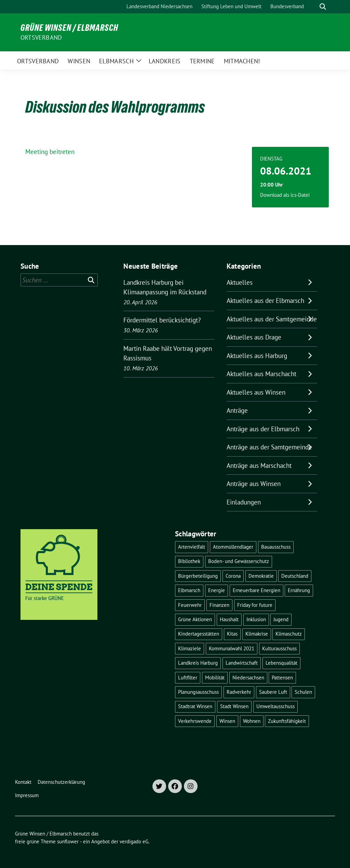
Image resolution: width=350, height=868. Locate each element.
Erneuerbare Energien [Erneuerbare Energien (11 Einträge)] (257, 590)
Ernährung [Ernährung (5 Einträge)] (299, 590)
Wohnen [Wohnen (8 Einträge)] (252, 721)
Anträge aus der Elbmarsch (263, 429)
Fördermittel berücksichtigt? (162, 320)
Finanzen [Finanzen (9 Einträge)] (219, 605)
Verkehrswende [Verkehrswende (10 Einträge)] (195, 721)
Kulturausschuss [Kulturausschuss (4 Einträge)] (279, 648)
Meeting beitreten (50, 152)
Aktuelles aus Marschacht (261, 374)
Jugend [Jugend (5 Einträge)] (281, 619)
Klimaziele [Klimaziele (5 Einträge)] (190, 648)
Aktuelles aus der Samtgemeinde (272, 319)
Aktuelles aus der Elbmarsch (265, 301)
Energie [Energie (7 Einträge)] (217, 590)
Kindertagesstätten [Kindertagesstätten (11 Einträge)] (199, 634)
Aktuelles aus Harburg (257, 356)
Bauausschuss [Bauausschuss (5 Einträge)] (276, 547)
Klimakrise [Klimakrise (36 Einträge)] (257, 634)
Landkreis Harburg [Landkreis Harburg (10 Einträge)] (198, 663)
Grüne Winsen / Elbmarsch (69, 28)
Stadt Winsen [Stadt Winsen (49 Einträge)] (234, 706)
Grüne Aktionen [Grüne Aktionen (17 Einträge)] (195, 619)
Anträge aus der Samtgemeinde (269, 447)
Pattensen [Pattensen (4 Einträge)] (282, 678)
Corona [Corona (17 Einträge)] (233, 576)
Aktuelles (240, 282)
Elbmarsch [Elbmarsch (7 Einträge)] (189, 590)
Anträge (237, 410)
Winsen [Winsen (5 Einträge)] (227, 721)
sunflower (68, 841)
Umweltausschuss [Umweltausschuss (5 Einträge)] (275, 706)
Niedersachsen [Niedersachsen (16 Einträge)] (248, 678)
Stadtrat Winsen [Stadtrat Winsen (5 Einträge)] (195, 706)
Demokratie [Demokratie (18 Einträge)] (261, 576)
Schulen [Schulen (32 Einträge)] (303, 692)
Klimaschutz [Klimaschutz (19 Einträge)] (289, 634)
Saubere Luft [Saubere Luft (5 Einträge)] (273, 692)
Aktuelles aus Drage (254, 337)
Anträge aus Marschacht (259, 465)
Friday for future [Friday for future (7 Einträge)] (255, 605)
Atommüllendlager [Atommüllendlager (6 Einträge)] (233, 547)
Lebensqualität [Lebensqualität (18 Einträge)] (281, 663)
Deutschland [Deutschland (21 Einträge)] (295, 576)
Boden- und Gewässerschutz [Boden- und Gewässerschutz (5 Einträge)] (239, 561)
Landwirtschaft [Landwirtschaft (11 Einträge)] (242, 663)
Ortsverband (41, 37)
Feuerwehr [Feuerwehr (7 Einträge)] (190, 605)
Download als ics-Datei (285, 195)
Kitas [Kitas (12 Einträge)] (232, 634)
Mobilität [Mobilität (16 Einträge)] (215, 678)
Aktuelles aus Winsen (256, 392)
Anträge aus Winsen (254, 484)
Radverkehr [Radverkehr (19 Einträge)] (239, 692)
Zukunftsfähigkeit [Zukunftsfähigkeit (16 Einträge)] (287, 721)
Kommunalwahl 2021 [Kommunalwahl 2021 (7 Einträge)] (232, 648)
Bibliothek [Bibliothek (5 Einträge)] (189, 561)
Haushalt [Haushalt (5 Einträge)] (229, 619)
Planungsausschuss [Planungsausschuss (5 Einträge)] (198, 692)
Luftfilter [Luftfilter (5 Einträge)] (188, 678)
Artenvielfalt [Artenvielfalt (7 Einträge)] (192, 547)
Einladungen (244, 502)
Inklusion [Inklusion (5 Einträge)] (256, 619)
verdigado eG (134, 841)
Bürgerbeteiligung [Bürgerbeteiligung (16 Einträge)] (198, 576)
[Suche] (313, 7)
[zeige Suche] (323, 7)
